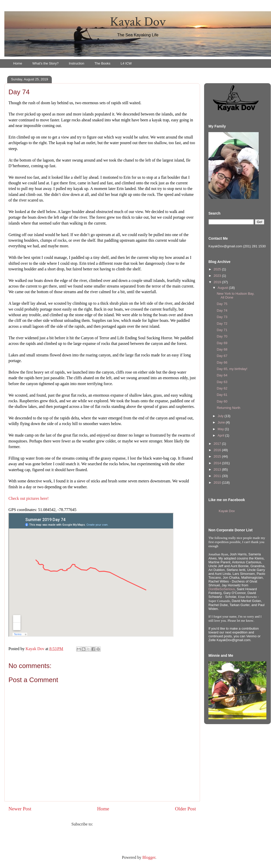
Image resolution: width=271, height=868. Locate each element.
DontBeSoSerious (222, 589)
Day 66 (222, 362)
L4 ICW (126, 63)
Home (18, 63)
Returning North (228, 408)
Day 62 (222, 388)
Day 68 (222, 349)
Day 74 (222, 310)
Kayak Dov (138, 22)
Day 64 (222, 375)
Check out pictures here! (29, 498)
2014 (218, 463)
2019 (218, 282)
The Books (102, 63)
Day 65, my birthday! (232, 369)
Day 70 (222, 336)
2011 (218, 476)
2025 (218, 269)
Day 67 (222, 356)
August (223, 288)
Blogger (149, 857)
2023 (218, 276)
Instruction (76, 63)
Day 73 (222, 317)
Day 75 (222, 304)
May (221, 429)
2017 (218, 444)
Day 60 (222, 401)
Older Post (185, 809)
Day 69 (222, 343)
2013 (218, 469)
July (221, 416)
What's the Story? (45, 63)
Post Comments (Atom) (113, 824)
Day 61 (222, 395)
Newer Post (20, 809)
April (222, 435)
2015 (218, 456)
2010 (218, 483)
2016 (218, 450)
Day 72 (222, 324)
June (222, 422)
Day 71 (222, 330)
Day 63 (222, 382)
